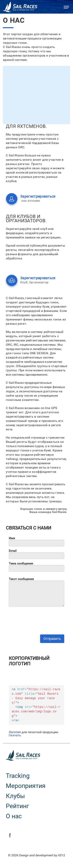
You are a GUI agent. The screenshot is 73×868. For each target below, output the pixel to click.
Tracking (18, 776)
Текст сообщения (21, 579)
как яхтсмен (24, 199)
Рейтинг (17, 806)
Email (13, 551)
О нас (14, 816)
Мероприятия (26, 786)
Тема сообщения (21, 564)
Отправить (52, 639)
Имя (12, 538)
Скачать (15, 735)
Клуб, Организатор (24, 280)
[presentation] (38, 617)
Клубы (15, 796)
